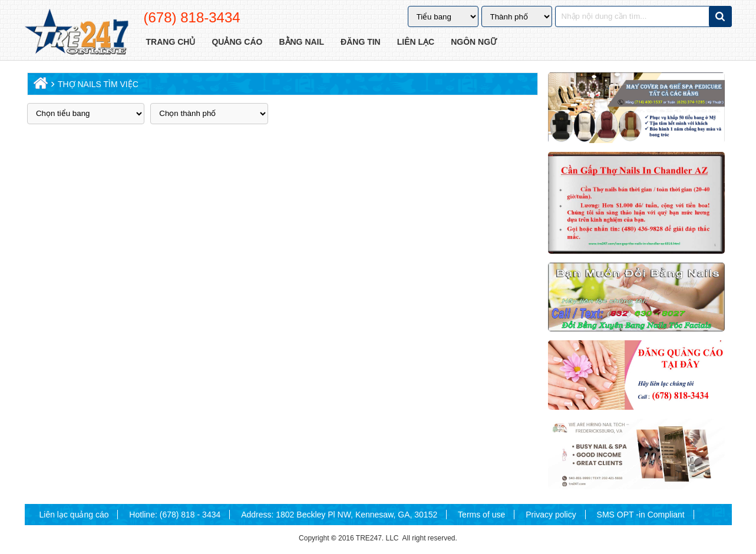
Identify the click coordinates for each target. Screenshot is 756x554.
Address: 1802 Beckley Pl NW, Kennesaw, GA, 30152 (339, 515)
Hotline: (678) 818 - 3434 (175, 515)
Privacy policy (551, 515)
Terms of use (481, 515)
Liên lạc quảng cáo (74, 515)
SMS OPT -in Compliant (641, 515)
